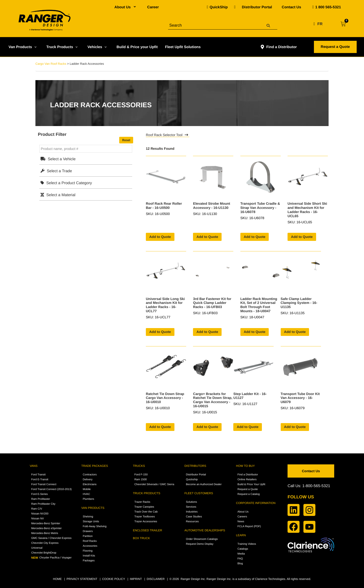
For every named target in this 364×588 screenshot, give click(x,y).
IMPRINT (136, 579)
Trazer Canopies (144, 507)
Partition (88, 536)
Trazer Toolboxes (145, 517)
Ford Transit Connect (44, 484)
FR (320, 24)
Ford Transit (38, 475)
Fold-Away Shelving (95, 526)
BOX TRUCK (141, 538)
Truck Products (63, 47)
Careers (242, 517)
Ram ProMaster (41, 499)
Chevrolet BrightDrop (44, 553)
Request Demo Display (200, 544)
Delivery (88, 480)
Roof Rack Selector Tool (168, 135)
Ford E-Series (40, 494)
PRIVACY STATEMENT (82, 579)
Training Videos (247, 544)
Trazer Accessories (146, 522)
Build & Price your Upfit (137, 47)
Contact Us (291, 7)
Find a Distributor (278, 47)
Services (191, 507)
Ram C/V (37, 509)
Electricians (90, 484)
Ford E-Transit (40, 480)
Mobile (87, 489)
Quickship (192, 480)
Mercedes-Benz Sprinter (46, 524)
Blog (240, 564)
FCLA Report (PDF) (249, 526)
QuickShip (219, 7)
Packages (89, 561)
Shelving (88, 517)
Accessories (90, 546)
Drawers (88, 531)
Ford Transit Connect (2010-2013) (52, 489)
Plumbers (88, 499)
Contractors (90, 475)
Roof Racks (90, 541)
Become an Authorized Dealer (204, 484)
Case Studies (194, 517)
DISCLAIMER (155, 579)
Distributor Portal (257, 7)
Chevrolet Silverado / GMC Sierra (154, 484)
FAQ (240, 559)
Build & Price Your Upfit (251, 484)
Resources (192, 522)
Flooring (88, 551)
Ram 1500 (141, 480)
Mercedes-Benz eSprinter (47, 528)
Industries (192, 512)
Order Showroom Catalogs (202, 539)
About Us (126, 7)
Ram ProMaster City (43, 504)
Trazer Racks (142, 502)
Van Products (23, 47)
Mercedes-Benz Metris (45, 533)
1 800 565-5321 (328, 7)
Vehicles (98, 47)
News (241, 522)
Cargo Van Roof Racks (51, 64)
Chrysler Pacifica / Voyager (51, 558)
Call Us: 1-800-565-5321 (309, 486)
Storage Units (91, 522)
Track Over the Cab (146, 512)
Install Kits (89, 556)
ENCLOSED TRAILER (148, 530)
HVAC (86, 494)
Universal (37, 548)
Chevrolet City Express (45, 543)
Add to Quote (160, 237)
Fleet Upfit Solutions (183, 47)
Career (153, 7)
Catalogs (243, 549)
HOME (57, 579)
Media (241, 554)
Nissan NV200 (40, 514)
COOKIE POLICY (114, 579)
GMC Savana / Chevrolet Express (51, 538)
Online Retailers (247, 480)
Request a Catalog (249, 494)
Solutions (191, 502)
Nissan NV (38, 519)
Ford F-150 (141, 475)
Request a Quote (248, 489)
